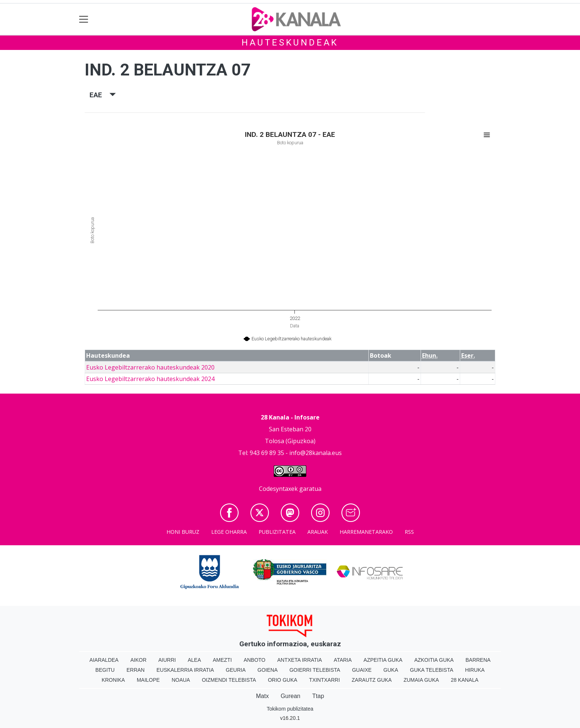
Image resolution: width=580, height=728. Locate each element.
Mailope (148, 680)
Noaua (181, 680)
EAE (103, 95)
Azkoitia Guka (434, 660)
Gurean (291, 696)
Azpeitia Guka (383, 660)
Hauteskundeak (290, 43)
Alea (194, 660)
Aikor (138, 660)
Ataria (343, 660)
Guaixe (362, 670)
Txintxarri (325, 680)
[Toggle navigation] (84, 19)
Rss (409, 532)
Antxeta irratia (300, 660)
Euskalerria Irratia (185, 670)
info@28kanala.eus (316, 453)
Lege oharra (229, 532)
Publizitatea (277, 532)
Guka (391, 670)
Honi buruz (183, 532)
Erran (136, 670)
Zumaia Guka (421, 680)
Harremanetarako (366, 532)
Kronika (113, 680)
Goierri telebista (315, 670)
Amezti (222, 660)
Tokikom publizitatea (290, 709)
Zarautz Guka (372, 680)
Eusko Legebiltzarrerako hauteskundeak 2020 (150, 367)
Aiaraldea (104, 660)
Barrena (478, 660)
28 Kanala (465, 680)
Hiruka (475, 670)
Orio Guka (282, 680)
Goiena (267, 670)
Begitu (105, 670)
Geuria (236, 670)
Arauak (318, 532)
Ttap (318, 696)
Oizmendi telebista (229, 680)
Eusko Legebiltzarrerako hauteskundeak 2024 (150, 379)
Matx (262, 696)
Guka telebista (431, 670)
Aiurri (167, 660)
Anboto (255, 660)
